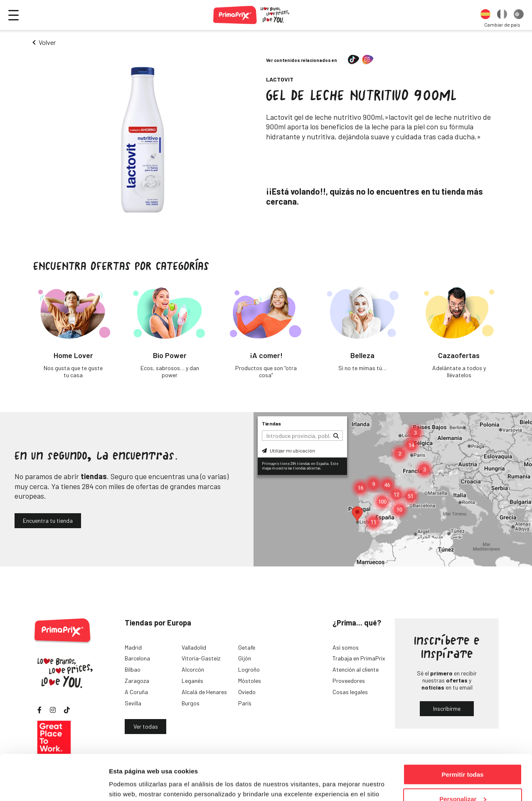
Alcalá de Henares (204, 692)
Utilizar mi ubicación (288, 450)
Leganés (192, 681)
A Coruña (136, 692)
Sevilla (133, 703)
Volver (47, 42)
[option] (485, 15)
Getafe (247, 647)
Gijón (245, 658)
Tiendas (271, 423)
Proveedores (349, 681)
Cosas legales (350, 692)
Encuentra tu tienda (48, 520)
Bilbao (133, 669)
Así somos (346, 647)
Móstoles (250, 681)
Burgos (191, 703)
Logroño (249, 669)
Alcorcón (193, 669)
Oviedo (247, 692)
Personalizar (463, 756)
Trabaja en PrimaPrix (359, 658)
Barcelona (137, 658)
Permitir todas (463, 732)
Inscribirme (447, 708)
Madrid (133, 647)
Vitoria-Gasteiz (201, 658)
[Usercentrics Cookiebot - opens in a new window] (54, 785)
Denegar (463, 780)
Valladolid (194, 647)
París (245, 703)
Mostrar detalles (133, 784)
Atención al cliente (356, 669)
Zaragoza (137, 681)
